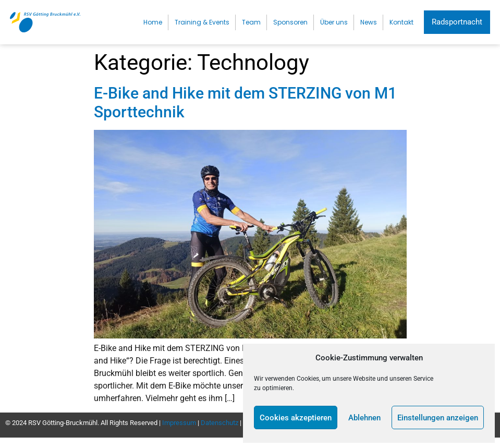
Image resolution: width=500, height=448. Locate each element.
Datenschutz (219, 423)
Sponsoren (290, 22)
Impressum (179, 423)
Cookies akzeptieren (296, 418)
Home (153, 22)
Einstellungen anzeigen (438, 418)
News (369, 22)
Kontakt (401, 22)
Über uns (334, 22)
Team (251, 22)
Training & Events (202, 22)
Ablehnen (364, 418)
